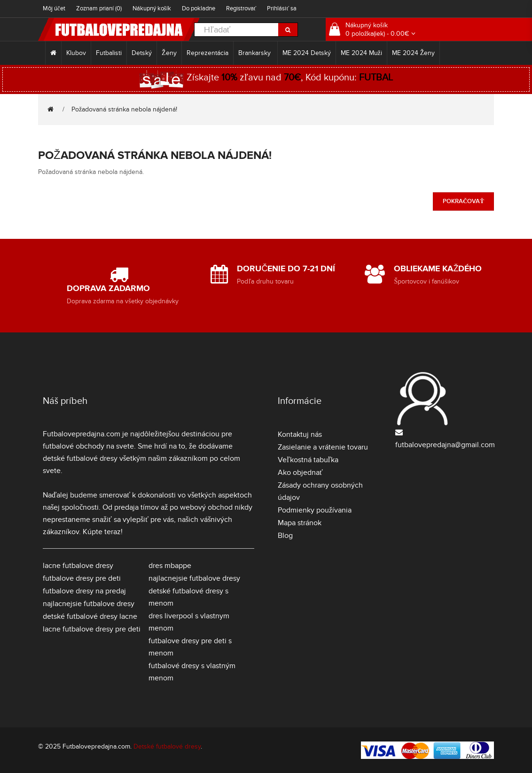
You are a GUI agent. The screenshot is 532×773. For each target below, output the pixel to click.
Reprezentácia (207, 53)
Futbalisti (109, 53)
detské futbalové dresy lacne (90, 616)
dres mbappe (170, 566)
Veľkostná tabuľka (308, 460)
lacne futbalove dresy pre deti (92, 629)
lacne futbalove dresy (78, 566)
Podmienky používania (315, 510)
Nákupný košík (152, 8)
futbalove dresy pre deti (82, 578)
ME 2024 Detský (307, 53)
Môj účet (54, 8)
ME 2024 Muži (361, 53)
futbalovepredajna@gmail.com (445, 445)
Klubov (76, 53)
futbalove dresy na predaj (84, 591)
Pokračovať (463, 201)
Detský (142, 53)
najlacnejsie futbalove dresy (89, 604)
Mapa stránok (300, 523)
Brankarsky (255, 53)
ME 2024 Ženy (414, 53)
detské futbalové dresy (80, 458)
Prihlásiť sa (282, 8)
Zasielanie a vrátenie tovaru (323, 447)
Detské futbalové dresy (167, 746)
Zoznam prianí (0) (99, 8)
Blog (285, 536)
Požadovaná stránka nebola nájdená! (124, 109)
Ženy (169, 53)
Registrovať (241, 8)
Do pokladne (199, 8)
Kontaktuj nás (300, 434)
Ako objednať (300, 473)
